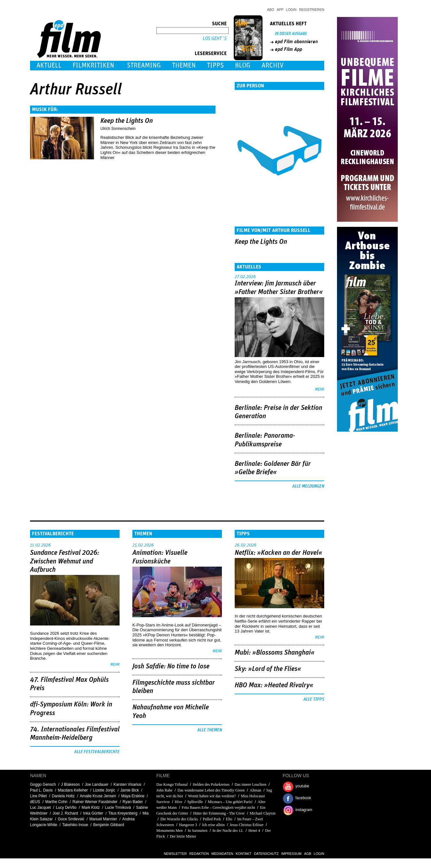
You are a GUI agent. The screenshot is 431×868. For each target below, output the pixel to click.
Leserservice (211, 53)
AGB (308, 854)
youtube (302, 786)
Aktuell (49, 65)
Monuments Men (169, 831)
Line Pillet (38, 796)
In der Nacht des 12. (228, 831)
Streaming (144, 65)
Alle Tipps (314, 699)
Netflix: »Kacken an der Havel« (278, 553)
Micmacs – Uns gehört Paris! (230, 802)
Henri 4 (254, 831)
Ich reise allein (213, 825)
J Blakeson (71, 784)
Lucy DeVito (66, 808)
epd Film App (289, 49)
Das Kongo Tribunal (172, 784)
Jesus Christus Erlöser (247, 825)
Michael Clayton (263, 813)
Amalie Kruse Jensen (98, 796)
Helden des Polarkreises (211, 784)
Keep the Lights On (127, 121)
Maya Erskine (133, 796)
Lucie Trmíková (118, 808)
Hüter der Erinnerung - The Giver (219, 813)
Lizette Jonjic (104, 790)
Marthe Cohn (56, 802)
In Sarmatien (198, 831)
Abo (270, 10)
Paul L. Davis (41, 790)
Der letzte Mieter (183, 836)
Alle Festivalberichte (97, 752)
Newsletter (175, 854)
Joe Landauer (96, 784)
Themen (184, 65)
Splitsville (195, 802)
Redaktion (199, 854)
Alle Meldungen (308, 486)
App (280, 10)
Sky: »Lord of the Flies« (268, 669)
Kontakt (243, 854)
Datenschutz (266, 854)
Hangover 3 (188, 825)
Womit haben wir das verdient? (212, 796)
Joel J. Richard (65, 813)
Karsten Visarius (127, 784)
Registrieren (312, 10)
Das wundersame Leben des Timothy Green (211, 790)
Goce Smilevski (71, 819)
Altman (255, 790)
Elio (229, 819)
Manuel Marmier (103, 819)
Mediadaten (222, 854)
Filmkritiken (93, 65)
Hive (179, 802)
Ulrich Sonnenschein (118, 129)
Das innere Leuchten (251, 784)
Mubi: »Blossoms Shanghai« (275, 653)
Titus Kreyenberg (123, 813)
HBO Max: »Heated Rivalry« (274, 685)
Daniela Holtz (63, 796)
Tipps (215, 65)
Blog (243, 65)
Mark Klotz (91, 808)
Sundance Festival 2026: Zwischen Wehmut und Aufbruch (65, 561)
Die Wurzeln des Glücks (179, 819)
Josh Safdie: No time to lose (171, 666)
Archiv (273, 65)
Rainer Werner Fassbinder (95, 802)
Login (291, 10)
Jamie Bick (129, 790)
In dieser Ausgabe (291, 34)
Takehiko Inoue (75, 825)
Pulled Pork (212, 819)
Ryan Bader (133, 802)
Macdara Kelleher (73, 790)
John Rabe (164, 790)
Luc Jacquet (40, 808)
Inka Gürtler (93, 813)
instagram (304, 810)
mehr (320, 390)
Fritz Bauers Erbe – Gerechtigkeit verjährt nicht (218, 808)
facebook (303, 798)
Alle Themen (210, 730)
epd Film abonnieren (296, 42)
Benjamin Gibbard (109, 825)
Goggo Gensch (43, 784)
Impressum (292, 854)
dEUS (35, 802)
